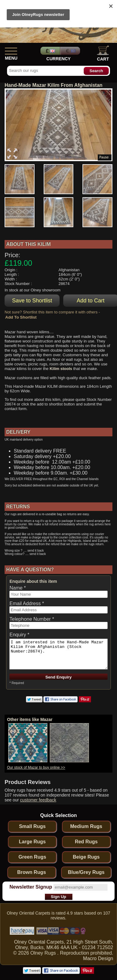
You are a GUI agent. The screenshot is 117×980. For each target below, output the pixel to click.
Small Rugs (32, 826)
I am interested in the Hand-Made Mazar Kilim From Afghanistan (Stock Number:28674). (59, 654)
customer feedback (38, 800)
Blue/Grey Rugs (86, 872)
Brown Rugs (31, 872)
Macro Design (98, 958)
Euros (71, 51)
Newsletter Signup (31, 887)
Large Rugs (32, 842)
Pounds (49, 51)
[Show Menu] (11, 50)
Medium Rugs (86, 826)
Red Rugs (86, 842)
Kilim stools (61, 369)
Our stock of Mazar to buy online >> (36, 767)
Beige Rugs (86, 857)
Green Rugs (32, 857)
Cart (103, 53)
